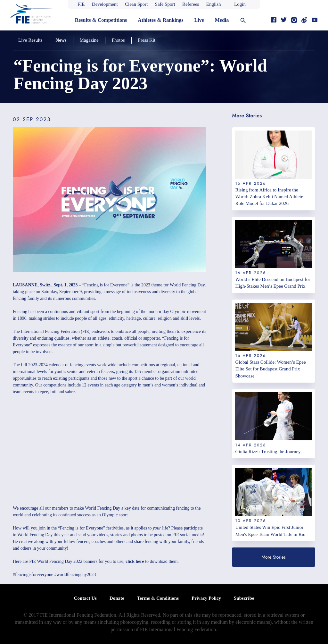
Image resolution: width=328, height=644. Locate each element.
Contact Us (85, 598)
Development (105, 4)
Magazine (89, 40)
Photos (118, 40)
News (61, 40)
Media (222, 20)
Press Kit (147, 40)
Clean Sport (136, 4)
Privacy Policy (206, 598)
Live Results (30, 40)
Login (240, 4)
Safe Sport (165, 4)
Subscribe (244, 598)
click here (135, 561)
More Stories (274, 557)
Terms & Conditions (158, 598)
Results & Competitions (101, 20)
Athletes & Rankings (160, 20)
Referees (191, 4)
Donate (117, 598)
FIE (81, 4)
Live (199, 20)
